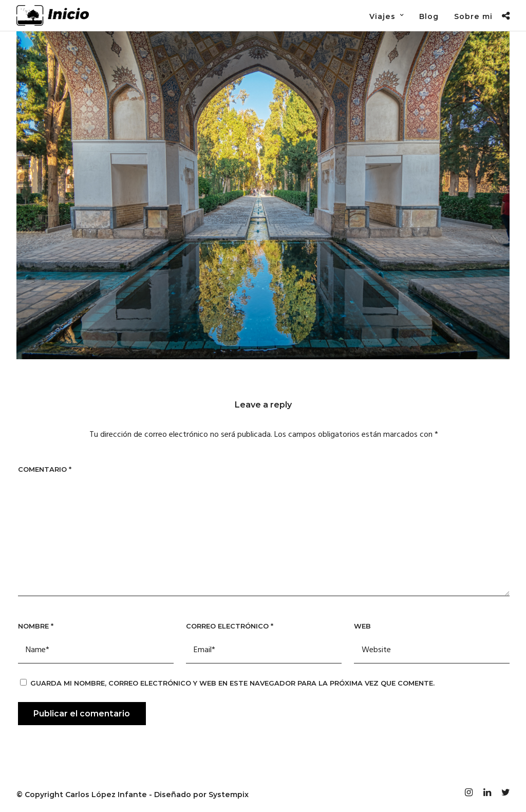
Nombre (36, 626)
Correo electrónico (230, 626)
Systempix (229, 795)
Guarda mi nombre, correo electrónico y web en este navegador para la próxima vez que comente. (232, 683)
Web (362, 626)
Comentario (45, 469)
